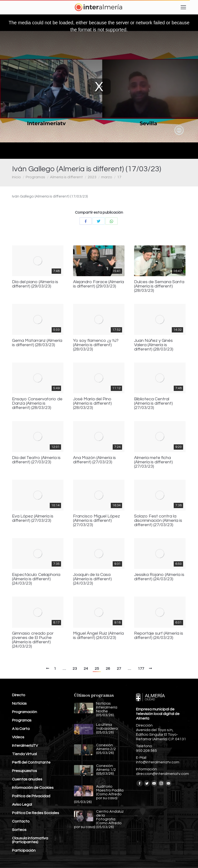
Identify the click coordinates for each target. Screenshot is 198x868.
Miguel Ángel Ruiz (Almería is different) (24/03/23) (98, 636)
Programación (25, 712)
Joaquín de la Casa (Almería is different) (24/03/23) (92, 579)
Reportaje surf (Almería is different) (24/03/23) (159, 636)
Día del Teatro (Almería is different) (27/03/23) (36, 460)
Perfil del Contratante (31, 762)
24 (86, 669)
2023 (92, 177)
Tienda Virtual (24, 754)
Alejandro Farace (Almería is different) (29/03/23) (99, 284)
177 (141, 669)
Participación (24, 850)
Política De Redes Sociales (36, 813)
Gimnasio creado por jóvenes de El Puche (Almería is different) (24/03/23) (33, 640)
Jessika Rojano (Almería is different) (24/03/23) (159, 577)
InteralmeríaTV (25, 746)
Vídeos (18, 737)
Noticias (19, 703)
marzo (107, 177)
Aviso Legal (22, 804)
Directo (19, 695)
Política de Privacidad (31, 796)
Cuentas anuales (27, 779)
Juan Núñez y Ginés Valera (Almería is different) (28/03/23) (154, 345)
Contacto (21, 821)
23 (75, 669)
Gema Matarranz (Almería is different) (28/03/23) (37, 343)
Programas (35, 177)
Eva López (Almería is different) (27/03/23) (33, 518)
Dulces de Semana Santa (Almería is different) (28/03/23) (159, 286)
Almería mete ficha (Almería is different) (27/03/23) (153, 462)
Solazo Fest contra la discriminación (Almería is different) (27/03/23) (158, 521)
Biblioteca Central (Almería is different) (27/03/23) (153, 403)
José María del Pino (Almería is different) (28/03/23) (92, 403)
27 (119, 669)
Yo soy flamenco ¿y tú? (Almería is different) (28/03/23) (96, 345)
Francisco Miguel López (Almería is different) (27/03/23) (96, 521)
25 (97, 669)
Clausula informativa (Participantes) (30, 840)
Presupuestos (25, 771)
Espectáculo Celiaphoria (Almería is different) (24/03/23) (36, 579)
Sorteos (19, 830)
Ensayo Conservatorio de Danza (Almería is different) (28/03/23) (37, 403)
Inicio (16, 177)
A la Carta (21, 729)
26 (108, 669)
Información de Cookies (33, 788)
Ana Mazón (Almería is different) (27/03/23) (94, 460)
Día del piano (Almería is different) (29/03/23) (35, 284)
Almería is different (66, 177)
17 (119, 177)
